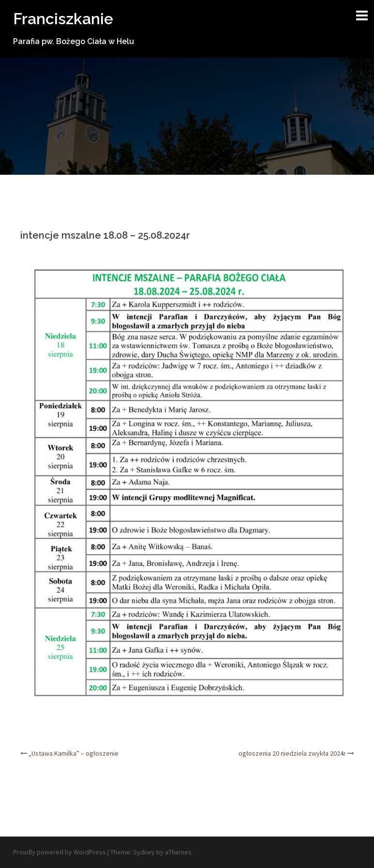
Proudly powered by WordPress (60, 852)
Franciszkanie (63, 19)
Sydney (144, 852)
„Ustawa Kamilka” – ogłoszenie (74, 753)
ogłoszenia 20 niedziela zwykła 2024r (292, 753)
